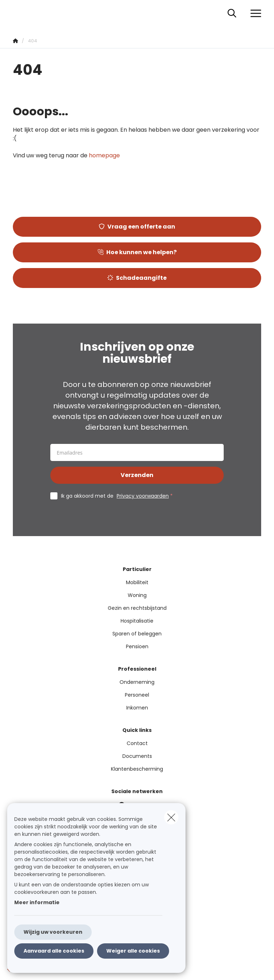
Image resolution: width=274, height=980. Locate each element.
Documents (137, 756)
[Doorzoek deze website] (232, 14)
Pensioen (137, 646)
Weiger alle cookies (133, 951)
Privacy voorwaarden (143, 496)
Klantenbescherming (137, 769)
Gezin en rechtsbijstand (137, 608)
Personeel (137, 695)
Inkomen (137, 708)
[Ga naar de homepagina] (17, 13)
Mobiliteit (137, 582)
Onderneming (137, 682)
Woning (137, 595)
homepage (104, 155)
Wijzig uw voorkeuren (53, 932)
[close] (171, 817)
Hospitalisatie (137, 621)
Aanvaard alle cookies (54, 951)
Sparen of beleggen (137, 634)
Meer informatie (37, 902)
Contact (137, 743)
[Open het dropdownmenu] (254, 14)
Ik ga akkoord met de (118, 496)
